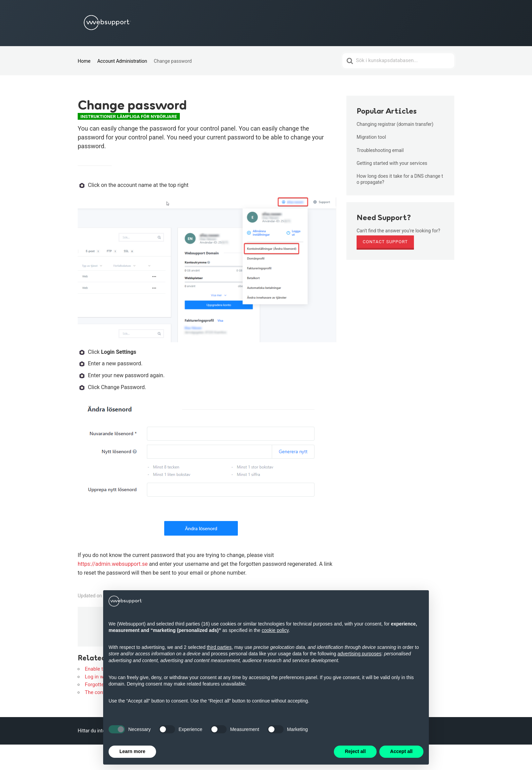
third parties (219, 647)
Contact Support (385, 242)
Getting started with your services (392, 163)
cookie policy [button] (275, 630)
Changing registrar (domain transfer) (395, 124)
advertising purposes (359, 654)
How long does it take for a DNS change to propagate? (400, 179)
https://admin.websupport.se (113, 564)
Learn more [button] (132, 751)
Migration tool (371, 137)
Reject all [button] (355, 751)
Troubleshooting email (380, 150)
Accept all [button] (401, 751)
